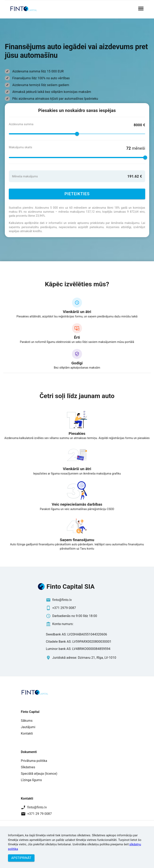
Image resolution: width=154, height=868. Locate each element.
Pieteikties (77, 194)
